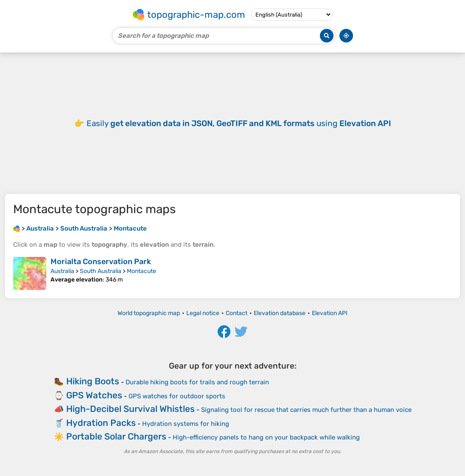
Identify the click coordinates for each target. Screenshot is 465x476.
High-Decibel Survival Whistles (130, 409)
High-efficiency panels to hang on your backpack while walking (266, 437)
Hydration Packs (101, 423)
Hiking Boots (93, 381)
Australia (62, 271)
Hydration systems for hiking (186, 424)
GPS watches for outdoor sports (177, 396)
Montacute (141, 271)
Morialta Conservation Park (101, 262)
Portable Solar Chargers (116, 436)
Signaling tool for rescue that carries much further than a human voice (306, 410)
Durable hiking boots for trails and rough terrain (197, 382)
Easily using (239, 123)
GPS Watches (94, 395)
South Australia (101, 271)
